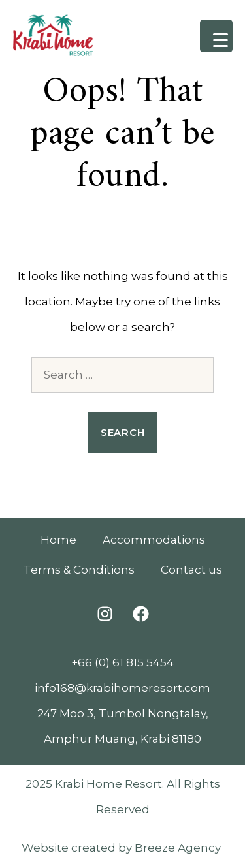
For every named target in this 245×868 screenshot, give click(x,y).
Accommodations (154, 540)
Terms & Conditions (79, 570)
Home (58, 540)
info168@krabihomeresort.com (122, 688)
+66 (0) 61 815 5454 (122, 662)
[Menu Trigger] (216, 36)
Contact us (191, 570)
